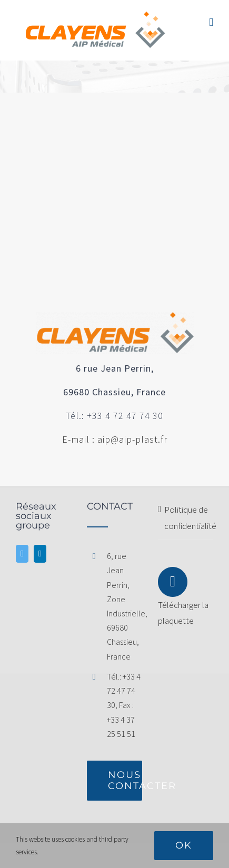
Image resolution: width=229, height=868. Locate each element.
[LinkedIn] (40, 554)
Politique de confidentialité (186, 518)
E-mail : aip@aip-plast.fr (115, 439)
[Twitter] (22, 554)
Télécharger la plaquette (183, 602)
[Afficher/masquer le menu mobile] (211, 22)
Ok (184, 845)
